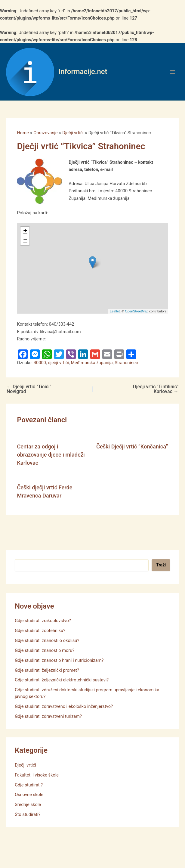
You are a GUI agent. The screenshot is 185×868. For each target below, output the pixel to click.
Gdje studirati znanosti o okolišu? (47, 640)
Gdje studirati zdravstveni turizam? (48, 716)
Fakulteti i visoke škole (37, 775)
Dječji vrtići (25, 765)
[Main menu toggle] (173, 72)
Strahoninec (126, 363)
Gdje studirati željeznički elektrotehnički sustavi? (62, 680)
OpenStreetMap (137, 311)
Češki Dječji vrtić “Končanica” (132, 446)
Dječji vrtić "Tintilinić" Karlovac (156, 389)
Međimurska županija (92, 363)
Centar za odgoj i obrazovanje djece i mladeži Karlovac (51, 455)
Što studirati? (28, 814)
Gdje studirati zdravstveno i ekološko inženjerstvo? (64, 706)
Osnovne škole (29, 795)
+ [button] (25, 231)
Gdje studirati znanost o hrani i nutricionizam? (59, 660)
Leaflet (115, 311)
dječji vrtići (58, 363)
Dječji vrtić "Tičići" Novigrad (29, 389)
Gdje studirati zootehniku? (40, 631)
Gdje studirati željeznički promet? (47, 670)
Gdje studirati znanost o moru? (45, 650)
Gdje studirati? (29, 785)
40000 (40, 363)
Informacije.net (83, 72)
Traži (161, 565)
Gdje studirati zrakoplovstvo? (43, 621)
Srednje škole (28, 804)
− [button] (25, 240)
